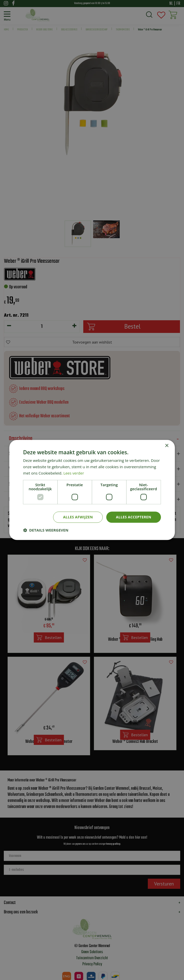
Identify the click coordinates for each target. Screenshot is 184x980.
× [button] (167, 446)
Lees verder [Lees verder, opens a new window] (74, 473)
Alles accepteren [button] (134, 517)
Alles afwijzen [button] (78, 517)
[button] (46, 530)
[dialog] (92, 490)
